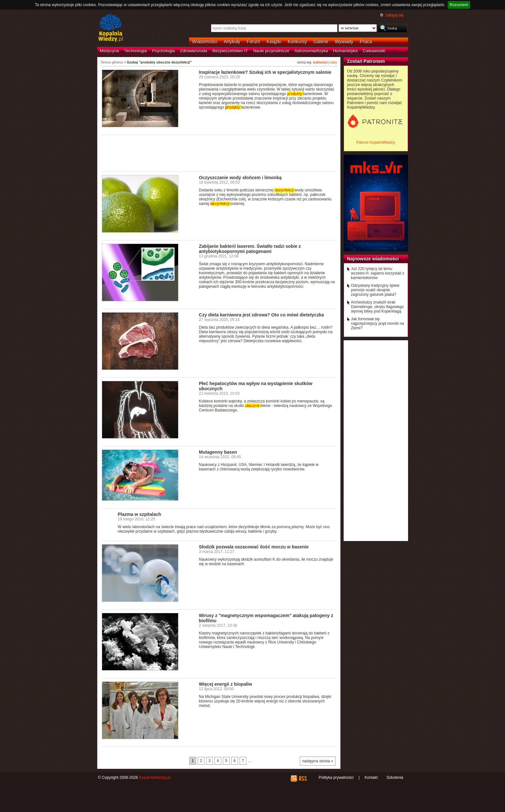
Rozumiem (459, 5)
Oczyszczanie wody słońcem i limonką (240, 178)
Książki (274, 42)
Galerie (321, 42)
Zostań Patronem (366, 61)
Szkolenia (395, 778)
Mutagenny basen (218, 452)
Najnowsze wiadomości (373, 259)
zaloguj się (394, 15)
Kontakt (371, 778)
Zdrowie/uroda (194, 51)
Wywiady (344, 42)
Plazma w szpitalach (140, 514)
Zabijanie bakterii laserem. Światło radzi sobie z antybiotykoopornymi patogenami (250, 249)
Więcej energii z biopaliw (226, 684)
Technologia (136, 51)
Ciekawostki (374, 51)
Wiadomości (205, 42)
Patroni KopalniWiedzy (376, 142)
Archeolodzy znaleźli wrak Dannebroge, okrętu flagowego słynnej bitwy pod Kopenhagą (377, 307)
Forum (253, 42)
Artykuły (232, 42)
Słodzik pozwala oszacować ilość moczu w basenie (254, 547)
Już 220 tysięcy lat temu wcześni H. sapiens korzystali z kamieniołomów (378, 273)
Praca (366, 42)
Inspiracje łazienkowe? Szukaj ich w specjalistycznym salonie (265, 72)
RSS (303, 778)
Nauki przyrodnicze (271, 51)
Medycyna (110, 51)
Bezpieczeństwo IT (230, 51)
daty (334, 62)
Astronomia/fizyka (311, 51)
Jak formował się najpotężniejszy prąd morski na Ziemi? (378, 324)
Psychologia (163, 51)
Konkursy (297, 42)
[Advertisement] (219, 153)
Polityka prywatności (336, 778)
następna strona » (318, 761)
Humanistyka (345, 51)
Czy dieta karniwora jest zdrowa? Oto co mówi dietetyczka (262, 315)
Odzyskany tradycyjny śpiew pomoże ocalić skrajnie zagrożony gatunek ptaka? (375, 290)
